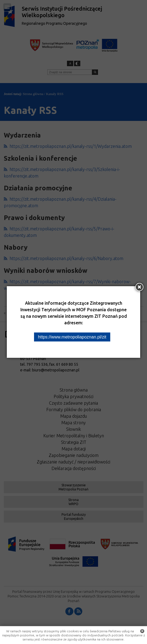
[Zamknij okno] (139, 287)
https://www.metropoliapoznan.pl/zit (72, 337)
